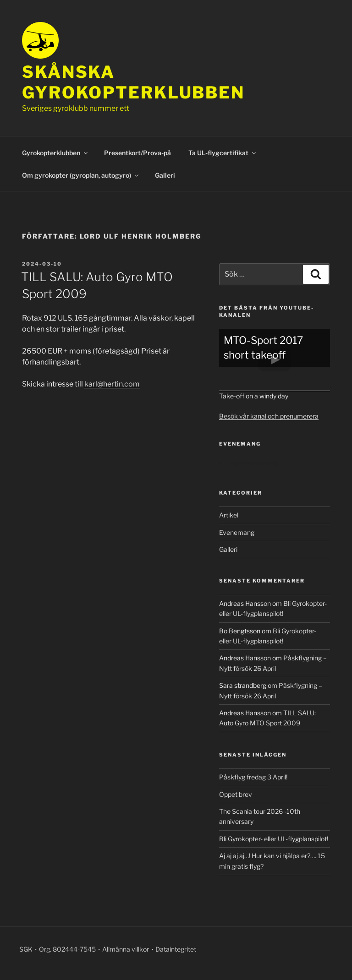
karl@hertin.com (112, 384)
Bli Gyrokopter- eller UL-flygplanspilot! (274, 839)
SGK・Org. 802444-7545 (58, 949)
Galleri (165, 175)
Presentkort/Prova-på (137, 153)
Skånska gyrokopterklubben (133, 82)
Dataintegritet (176, 949)
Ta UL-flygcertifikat (223, 153)
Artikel (229, 515)
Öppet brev (236, 794)
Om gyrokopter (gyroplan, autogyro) (81, 175)
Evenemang (237, 532)
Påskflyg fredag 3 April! (253, 777)
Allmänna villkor (126, 949)
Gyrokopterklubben (55, 153)
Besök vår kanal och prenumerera (269, 416)
